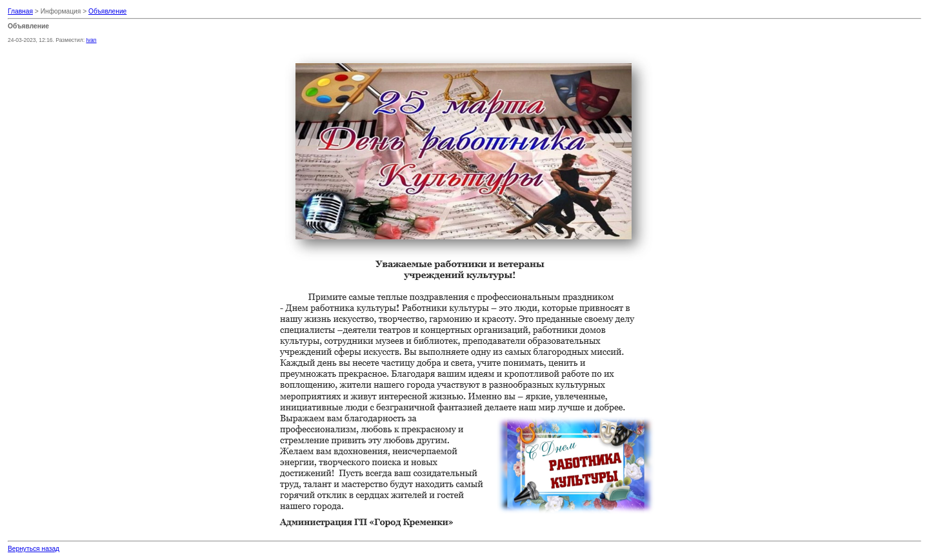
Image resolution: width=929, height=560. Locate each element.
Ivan (91, 40)
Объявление (107, 11)
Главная (20, 11)
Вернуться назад (34, 549)
